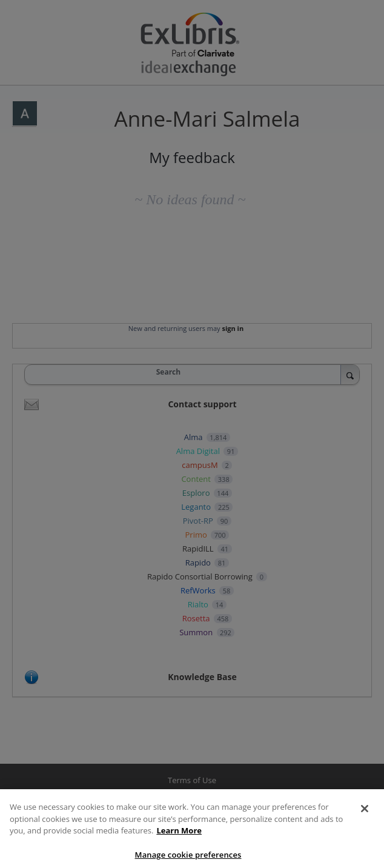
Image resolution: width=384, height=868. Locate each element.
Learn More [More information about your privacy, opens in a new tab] (179, 835)
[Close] (365, 813)
